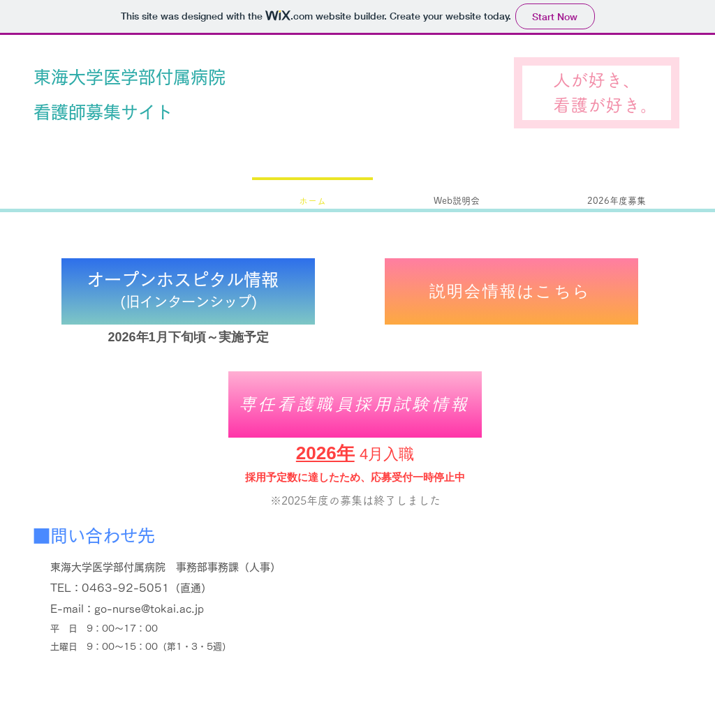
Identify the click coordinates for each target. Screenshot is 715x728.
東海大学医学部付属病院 (130, 77)
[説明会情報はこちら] (511, 291)
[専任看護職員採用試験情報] (355, 404)
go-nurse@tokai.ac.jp (149, 609)
